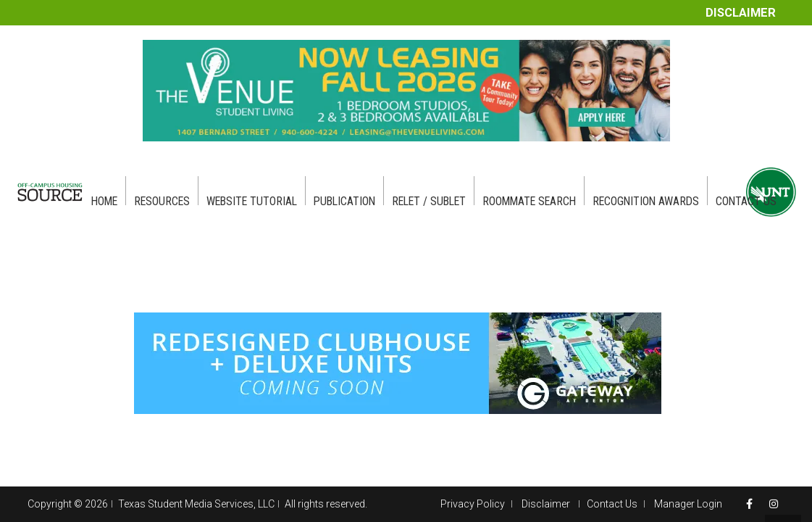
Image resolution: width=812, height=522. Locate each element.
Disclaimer (741, 13)
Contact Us (612, 504)
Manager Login (688, 504)
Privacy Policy (473, 504)
